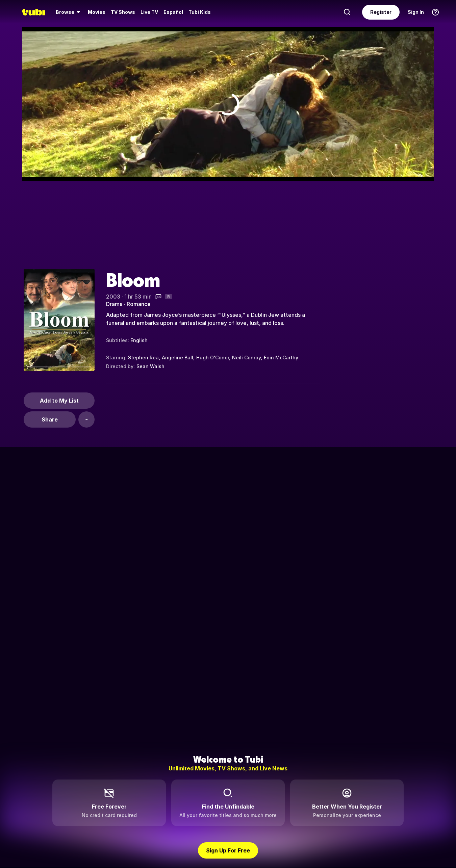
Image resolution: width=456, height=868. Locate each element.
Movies (97, 12)
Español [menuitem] (173, 12)
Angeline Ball (178, 358)
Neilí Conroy (246, 358)
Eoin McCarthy (281, 358)
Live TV (149, 12)
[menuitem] (69, 12)
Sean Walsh (150, 366)
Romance (139, 304)
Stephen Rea (143, 358)
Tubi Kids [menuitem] (200, 12)
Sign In (416, 12)
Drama (114, 304)
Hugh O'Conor (213, 358)
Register (381, 12)
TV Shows (123, 12)
